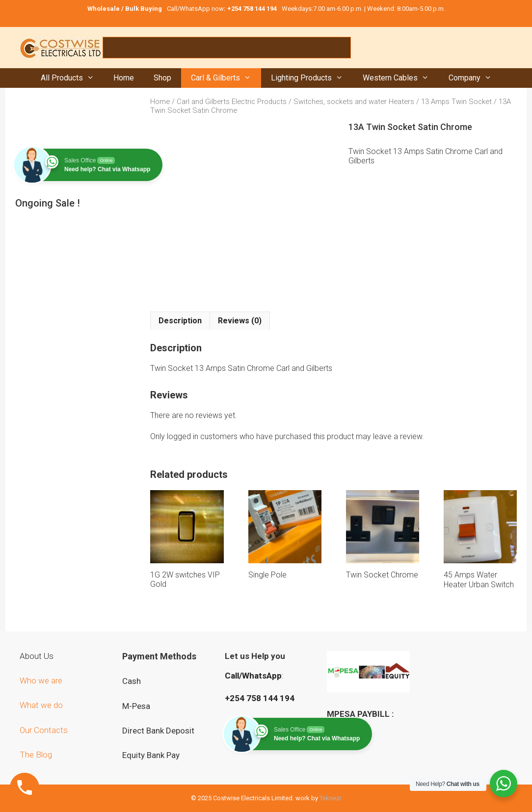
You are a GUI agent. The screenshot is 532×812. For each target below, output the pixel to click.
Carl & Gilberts (226, 78)
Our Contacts (44, 730)
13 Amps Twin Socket (456, 102)
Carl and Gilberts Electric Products (232, 102)
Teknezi (330, 798)
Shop (162, 78)
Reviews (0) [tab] (240, 321)
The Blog (36, 755)
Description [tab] (180, 321)
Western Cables (401, 78)
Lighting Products (312, 78)
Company (475, 78)
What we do (42, 705)
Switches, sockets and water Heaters (354, 102)
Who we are (42, 681)
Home (124, 78)
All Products (72, 78)
